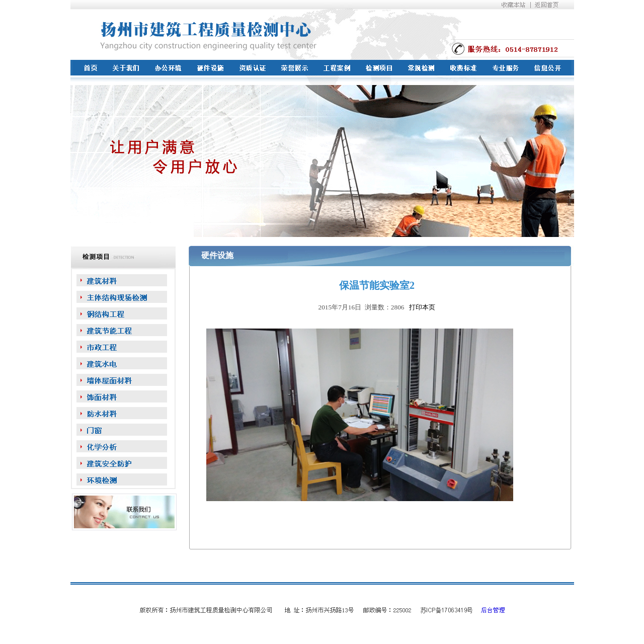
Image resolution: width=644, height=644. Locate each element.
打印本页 (421, 307)
